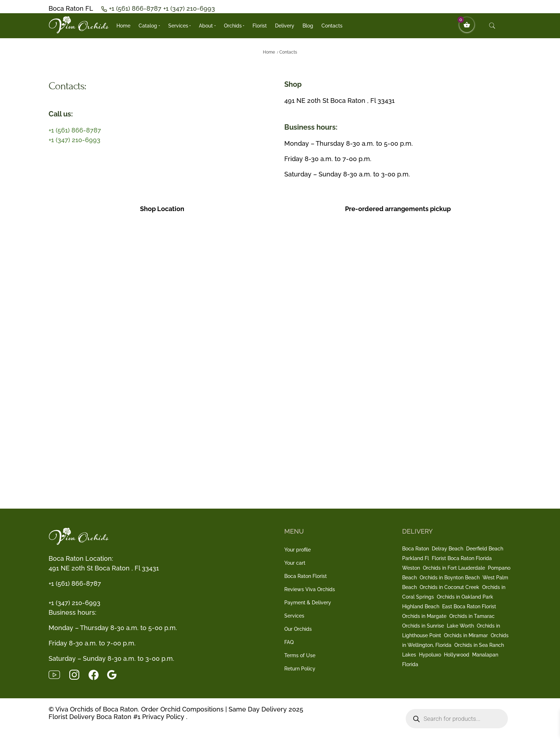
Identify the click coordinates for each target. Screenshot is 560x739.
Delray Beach (447, 549)
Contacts (332, 26)
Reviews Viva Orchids (310, 589)
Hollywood (457, 655)
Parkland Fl (416, 558)
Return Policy (300, 669)
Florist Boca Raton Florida (462, 558)
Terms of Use (300, 655)
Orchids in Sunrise (423, 626)
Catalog (148, 26)
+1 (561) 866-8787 (136, 8)
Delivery (285, 26)
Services (178, 26)
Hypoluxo (430, 655)
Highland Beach (421, 606)
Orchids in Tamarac (472, 616)
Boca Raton (416, 549)
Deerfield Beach (485, 549)
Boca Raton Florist (306, 576)
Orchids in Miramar (466, 635)
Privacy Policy (163, 717)
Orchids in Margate (424, 616)
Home (123, 26)
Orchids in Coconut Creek (449, 587)
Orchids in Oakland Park (465, 597)
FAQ (289, 642)
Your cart (295, 563)
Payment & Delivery (308, 603)
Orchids (233, 26)
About (206, 26)
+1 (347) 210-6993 (189, 8)
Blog (308, 26)
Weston (411, 568)
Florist (260, 26)
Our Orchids (298, 629)
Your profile (297, 550)
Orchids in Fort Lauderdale (454, 568)
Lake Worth (460, 626)
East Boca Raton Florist (469, 606)
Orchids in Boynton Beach (450, 578)
